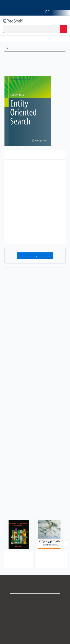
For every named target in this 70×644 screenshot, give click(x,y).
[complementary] (35, 537)
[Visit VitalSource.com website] (35, 8)
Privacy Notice (35, 616)
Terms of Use (35, 624)
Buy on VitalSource (35, 256)
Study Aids (50, 38)
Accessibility (35, 640)
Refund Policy (35, 632)
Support (35, 608)
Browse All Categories (19, 38)
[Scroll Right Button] (66, 544)
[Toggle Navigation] (63, 21)
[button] (35, 168)
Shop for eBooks (35, 599)
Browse (15, 48)
